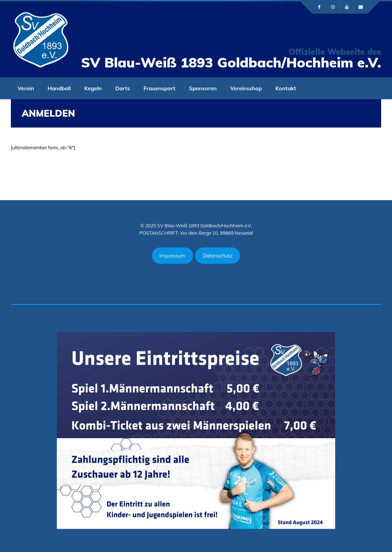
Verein (26, 88)
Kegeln (93, 88)
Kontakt (286, 88)
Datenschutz (218, 256)
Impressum (172, 256)
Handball (59, 88)
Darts (123, 88)
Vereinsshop (246, 88)
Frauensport (159, 88)
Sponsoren (203, 88)
